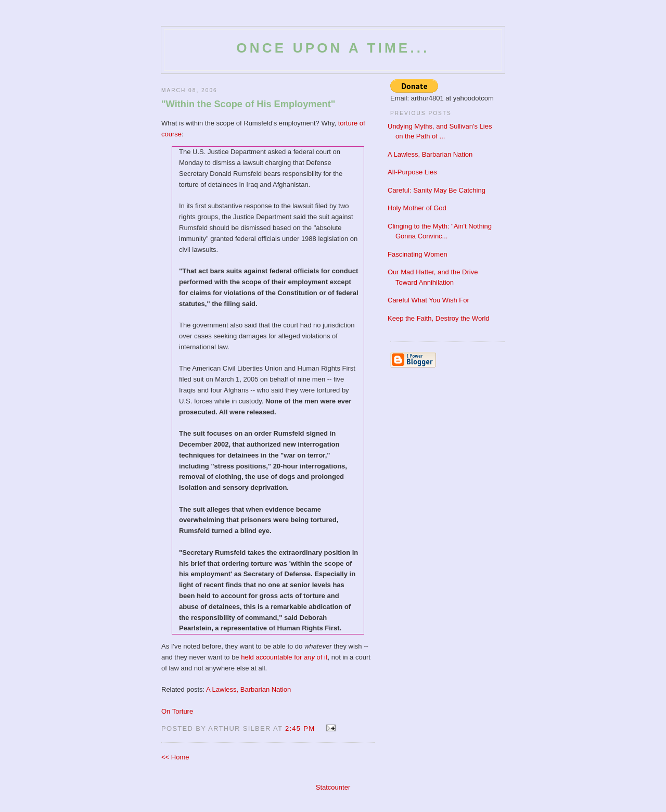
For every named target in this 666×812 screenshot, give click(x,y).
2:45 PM (300, 728)
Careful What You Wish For (428, 300)
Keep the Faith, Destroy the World (439, 318)
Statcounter (333, 787)
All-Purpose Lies (412, 172)
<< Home (175, 757)
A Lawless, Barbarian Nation (248, 689)
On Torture (177, 711)
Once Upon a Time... (333, 48)
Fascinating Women (418, 254)
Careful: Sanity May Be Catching (437, 190)
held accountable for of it (284, 657)
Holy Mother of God (417, 208)
